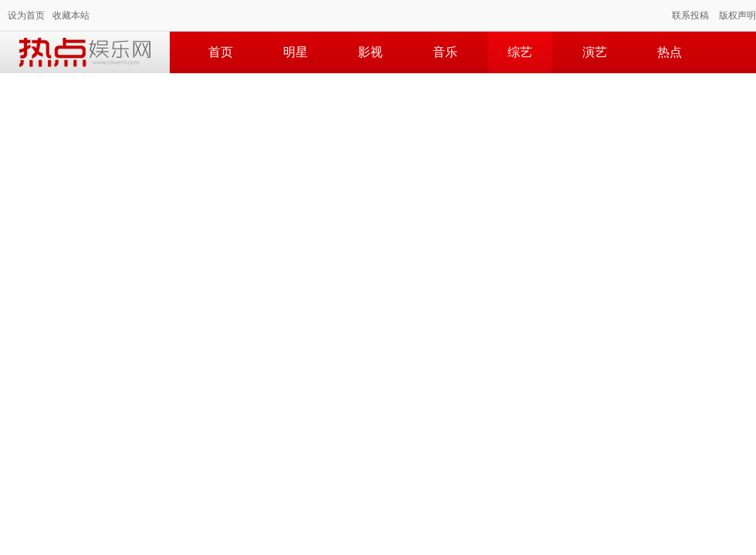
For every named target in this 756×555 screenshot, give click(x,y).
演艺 (595, 52)
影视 (370, 52)
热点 (670, 52)
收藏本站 (71, 15)
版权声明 (737, 15)
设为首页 (26, 15)
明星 (295, 52)
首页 (221, 52)
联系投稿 (690, 15)
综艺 (520, 52)
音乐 (445, 52)
